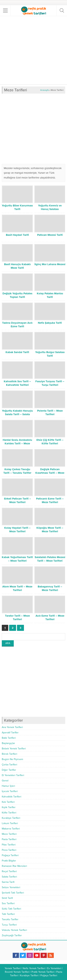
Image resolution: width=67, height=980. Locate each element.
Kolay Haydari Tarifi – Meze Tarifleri (17, 530)
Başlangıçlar (8, 743)
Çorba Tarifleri (9, 765)
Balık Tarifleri (9, 738)
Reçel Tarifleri (9, 871)
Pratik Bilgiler (9, 861)
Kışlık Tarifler (9, 807)
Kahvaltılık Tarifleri (12, 797)
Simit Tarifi (7, 898)
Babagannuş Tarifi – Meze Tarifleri (50, 588)
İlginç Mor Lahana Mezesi (50, 264)
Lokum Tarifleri (10, 823)
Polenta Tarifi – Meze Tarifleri (50, 413)
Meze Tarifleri (9, 834)
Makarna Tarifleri (11, 829)
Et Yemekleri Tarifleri (13, 775)
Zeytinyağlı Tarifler (12, 935)
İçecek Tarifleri (10, 791)
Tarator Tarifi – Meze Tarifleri (17, 618)
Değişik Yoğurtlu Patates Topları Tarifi (17, 295)
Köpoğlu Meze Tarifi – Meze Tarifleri (50, 530)
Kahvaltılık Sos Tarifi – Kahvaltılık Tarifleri (17, 383)
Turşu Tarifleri (9, 925)
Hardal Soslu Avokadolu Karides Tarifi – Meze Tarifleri (17, 443)
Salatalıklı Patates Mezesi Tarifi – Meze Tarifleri (50, 559)
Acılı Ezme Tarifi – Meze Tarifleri (50, 618)
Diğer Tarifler (9, 770)
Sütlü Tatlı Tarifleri (11, 909)
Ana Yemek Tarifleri (12, 727)
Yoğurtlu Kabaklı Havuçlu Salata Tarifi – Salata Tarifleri (17, 414)
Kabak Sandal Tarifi (17, 352)
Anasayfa (44, 90)
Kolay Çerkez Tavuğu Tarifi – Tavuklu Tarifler (17, 471)
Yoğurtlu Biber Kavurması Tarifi (17, 207)
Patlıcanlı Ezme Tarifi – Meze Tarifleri (50, 500)
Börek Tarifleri (9, 754)
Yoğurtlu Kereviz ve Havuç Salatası (50, 207)
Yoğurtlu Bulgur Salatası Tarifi (50, 354)
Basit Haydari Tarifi (17, 235)
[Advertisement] (33, 50)
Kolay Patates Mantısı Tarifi (50, 295)
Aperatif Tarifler (10, 733)
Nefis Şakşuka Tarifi (50, 323)
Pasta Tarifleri (9, 839)
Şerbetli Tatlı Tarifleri (13, 893)
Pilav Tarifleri (9, 845)
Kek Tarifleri (8, 802)
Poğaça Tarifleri (10, 855)
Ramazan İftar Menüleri (14, 866)
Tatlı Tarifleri (8, 914)
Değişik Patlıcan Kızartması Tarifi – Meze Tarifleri (50, 473)
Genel (5, 781)
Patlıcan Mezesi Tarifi (50, 235)
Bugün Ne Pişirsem (12, 759)
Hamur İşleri (8, 786)
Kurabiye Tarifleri (11, 818)
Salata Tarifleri (9, 877)
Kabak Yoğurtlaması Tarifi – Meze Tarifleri (17, 559)
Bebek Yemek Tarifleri (14, 749)
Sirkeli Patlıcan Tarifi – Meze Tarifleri (17, 500)
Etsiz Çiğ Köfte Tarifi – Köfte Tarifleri (50, 442)
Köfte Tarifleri (9, 813)
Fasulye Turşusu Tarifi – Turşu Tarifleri (50, 383)
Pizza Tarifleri (9, 850)
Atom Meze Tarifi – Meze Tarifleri (17, 588)
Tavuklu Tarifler (10, 919)
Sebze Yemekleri (11, 887)
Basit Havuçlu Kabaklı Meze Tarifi (17, 266)
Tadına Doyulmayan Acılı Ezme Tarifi (17, 325)
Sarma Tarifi (8, 882)
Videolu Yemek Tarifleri (14, 930)
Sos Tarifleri (8, 903)
